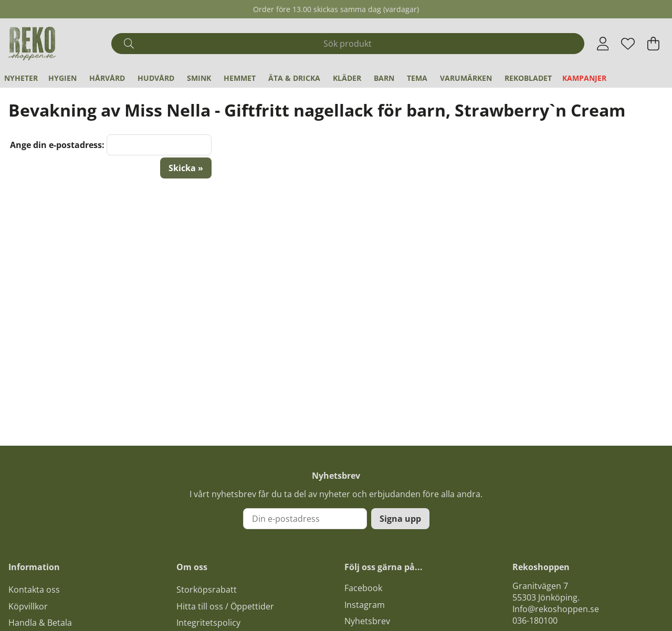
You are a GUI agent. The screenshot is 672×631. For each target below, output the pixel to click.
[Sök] (348, 44)
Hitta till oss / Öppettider (225, 606)
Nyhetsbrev (367, 621)
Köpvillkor (28, 606)
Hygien (62, 78)
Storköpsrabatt (207, 590)
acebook (365, 588)
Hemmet (240, 78)
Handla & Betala (40, 623)
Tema (417, 78)
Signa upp (400, 519)
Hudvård (156, 78)
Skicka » (186, 168)
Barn (384, 78)
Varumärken (466, 78)
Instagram (365, 605)
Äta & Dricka (294, 78)
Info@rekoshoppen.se (556, 609)
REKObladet (528, 78)
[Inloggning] (603, 44)
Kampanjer (584, 78)
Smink (199, 78)
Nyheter (21, 78)
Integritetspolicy (208, 623)
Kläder (347, 78)
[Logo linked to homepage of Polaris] (32, 44)
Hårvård (107, 78)
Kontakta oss (34, 590)
